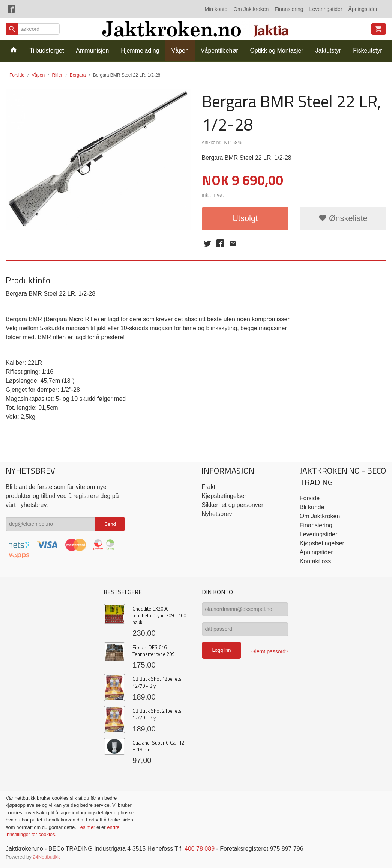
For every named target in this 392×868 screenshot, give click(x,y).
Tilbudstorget (47, 50)
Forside (17, 75)
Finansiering (289, 9)
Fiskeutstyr (367, 50)
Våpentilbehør (219, 50)
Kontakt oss (315, 561)
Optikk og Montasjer (277, 50)
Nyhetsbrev (217, 514)
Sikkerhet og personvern (234, 505)
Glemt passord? (270, 651)
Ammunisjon (92, 50)
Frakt (208, 487)
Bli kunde (312, 507)
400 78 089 (200, 849)
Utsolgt (245, 218)
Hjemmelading (140, 50)
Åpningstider (363, 9)
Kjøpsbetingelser (224, 496)
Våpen (180, 50)
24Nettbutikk (46, 857)
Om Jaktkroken (251, 9)
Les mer (87, 827)
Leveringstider (326, 9)
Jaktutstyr (328, 50)
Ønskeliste (343, 218)
